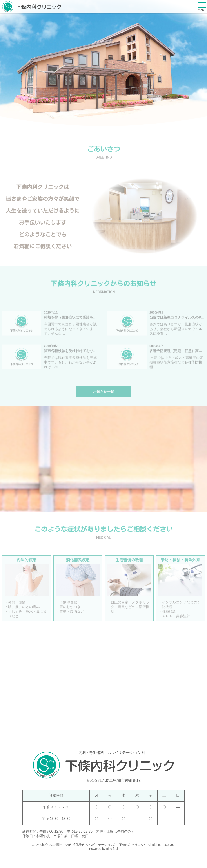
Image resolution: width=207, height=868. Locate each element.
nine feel (112, 849)
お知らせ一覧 (103, 396)
